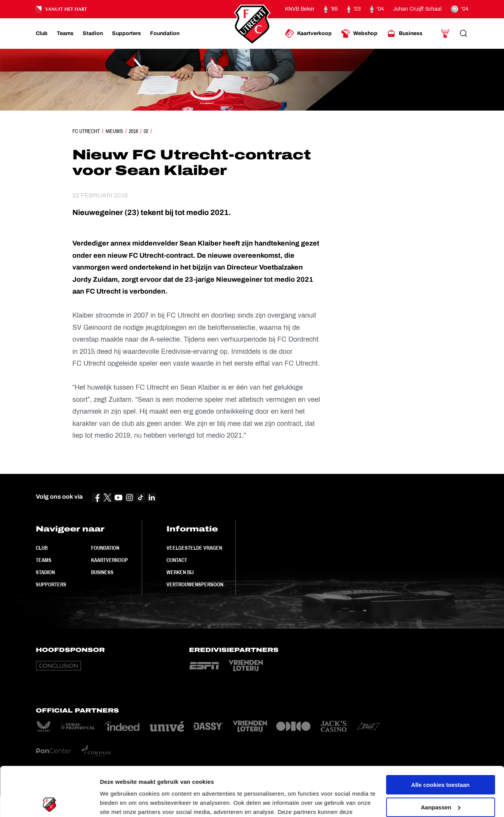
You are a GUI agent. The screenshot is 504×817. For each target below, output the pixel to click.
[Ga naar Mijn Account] (445, 34)
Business (102, 572)
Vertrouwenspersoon (195, 584)
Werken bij (180, 572)
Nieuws (114, 131)
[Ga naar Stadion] (93, 34)
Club (42, 548)
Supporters (51, 584)
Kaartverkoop (110, 560)
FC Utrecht (86, 131)
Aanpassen (441, 758)
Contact (177, 560)
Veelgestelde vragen (194, 548)
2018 (133, 131)
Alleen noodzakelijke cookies (440, 780)
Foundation (105, 548)
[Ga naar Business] (405, 34)
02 (146, 131)
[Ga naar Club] (42, 34)
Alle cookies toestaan (440, 736)
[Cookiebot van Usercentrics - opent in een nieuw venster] (49, 802)
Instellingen (116, 802)
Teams (44, 560)
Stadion (45, 572)
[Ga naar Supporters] (126, 34)
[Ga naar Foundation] (165, 34)
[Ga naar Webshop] (359, 34)
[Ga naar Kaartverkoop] (308, 34)
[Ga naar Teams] (65, 34)
